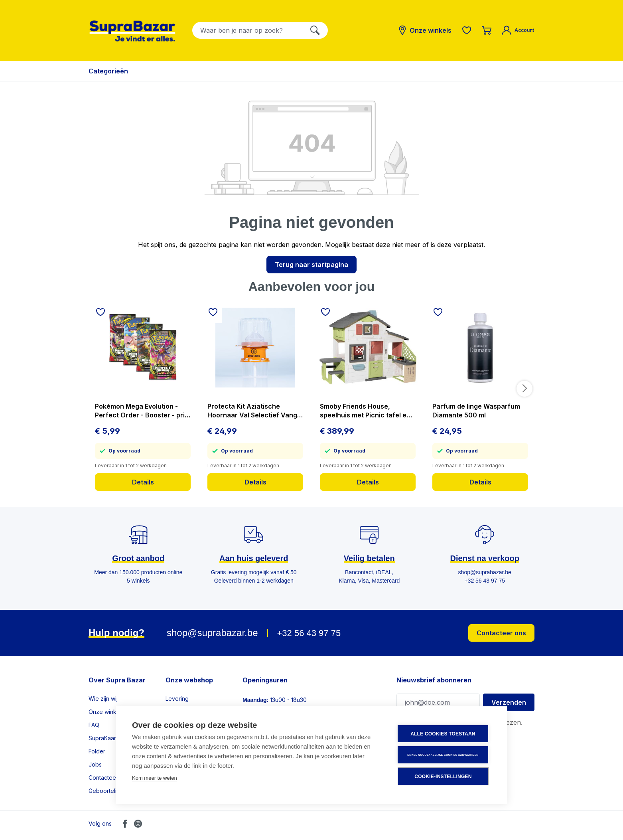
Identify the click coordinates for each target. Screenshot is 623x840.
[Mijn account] (518, 30)
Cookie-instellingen (443, 777)
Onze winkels (106, 712)
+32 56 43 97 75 (309, 633)
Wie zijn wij (103, 699)
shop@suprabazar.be (212, 633)
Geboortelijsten (109, 791)
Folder (97, 751)
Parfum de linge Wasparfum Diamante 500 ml (476, 411)
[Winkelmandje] (487, 30)
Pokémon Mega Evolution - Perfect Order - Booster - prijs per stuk (142, 411)
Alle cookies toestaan (443, 734)
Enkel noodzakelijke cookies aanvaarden (443, 755)
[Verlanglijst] (467, 30)
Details (143, 482)
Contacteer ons (501, 633)
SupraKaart (103, 738)
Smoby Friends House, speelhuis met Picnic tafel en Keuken (365, 411)
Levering (177, 699)
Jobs (95, 764)
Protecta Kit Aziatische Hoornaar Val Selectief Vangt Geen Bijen (253, 411)
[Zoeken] (315, 30)
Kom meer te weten (155, 778)
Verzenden (509, 702)
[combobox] (247, 30)
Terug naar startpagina (311, 265)
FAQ (94, 725)
